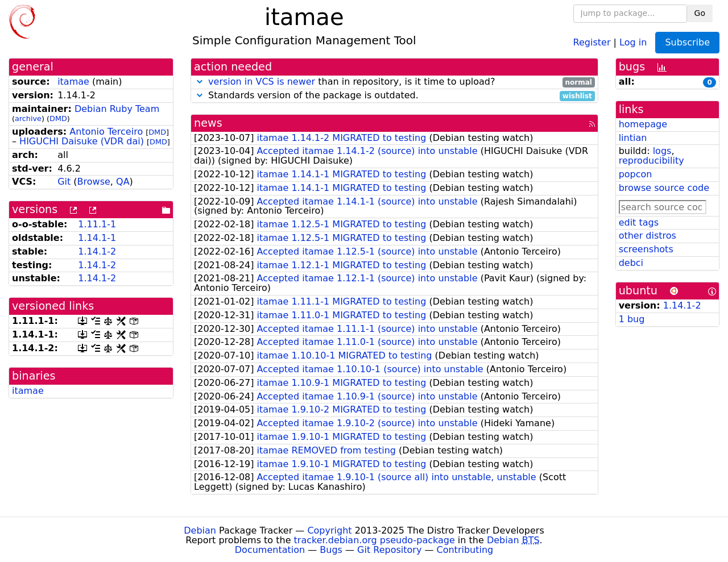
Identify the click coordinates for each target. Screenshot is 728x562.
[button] (200, 82)
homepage (643, 124)
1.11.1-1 (97, 224)
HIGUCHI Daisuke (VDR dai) (82, 141)
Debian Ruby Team (117, 109)
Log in (633, 42)
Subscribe (687, 42)
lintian (633, 138)
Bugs (331, 550)
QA (123, 182)
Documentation (270, 550)
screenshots (646, 249)
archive (28, 118)
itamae (73, 82)
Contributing (465, 550)
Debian (200, 530)
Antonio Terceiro (106, 132)
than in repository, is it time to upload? (394, 82)
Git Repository (389, 550)
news (208, 123)
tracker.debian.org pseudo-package (375, 540)
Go (700, 13)
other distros (648, 236)
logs (662, 151)
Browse (94, 182)
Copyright (329, 530)
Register (592, 42)
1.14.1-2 (97, 251)
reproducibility (652, 161)
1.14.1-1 (97, 238)
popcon (636, 174)
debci (631, 263)
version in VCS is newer (262, 82)
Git (64, 182)
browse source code (664, 188)
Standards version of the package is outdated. (394, 96)
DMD (58, 118)
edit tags (639, 222)
